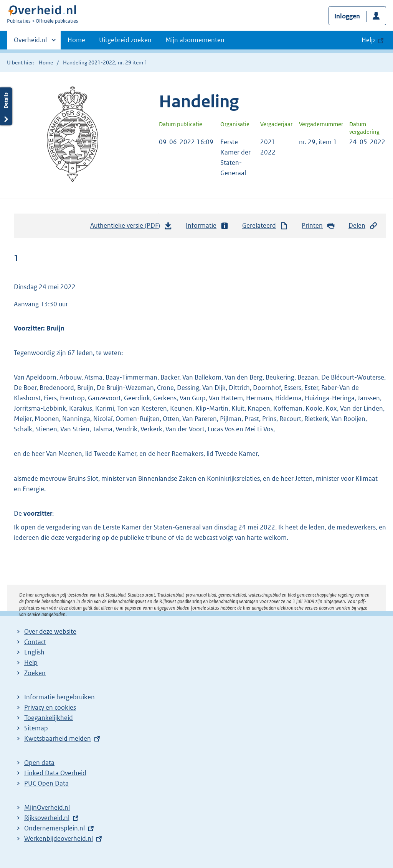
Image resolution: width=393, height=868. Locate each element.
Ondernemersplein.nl (54, 828)
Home (76, 40)
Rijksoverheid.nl (47, 818)
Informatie (207, 226)
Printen (318, 226)
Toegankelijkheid (49, 718)
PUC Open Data (46, 783)
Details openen (6, 106)
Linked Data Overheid (55, 773)
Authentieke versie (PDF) (131, 227)
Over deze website (50, 631)
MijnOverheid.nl (47, 807)
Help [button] (368, 40)
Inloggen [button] (347, 16)
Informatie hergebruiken (59, 697)
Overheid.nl (30, 42)
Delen (363, 226)
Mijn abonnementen (195, 40)
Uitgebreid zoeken (125, 40)
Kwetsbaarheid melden (58, 738)
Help (31, 663)
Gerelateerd (265, 226)
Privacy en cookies (50, 707)
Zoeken (35, 673)
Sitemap (36, 728)
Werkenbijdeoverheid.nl (59, 838)
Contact (35, 642)
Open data (39, 763)
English (34, 652)
